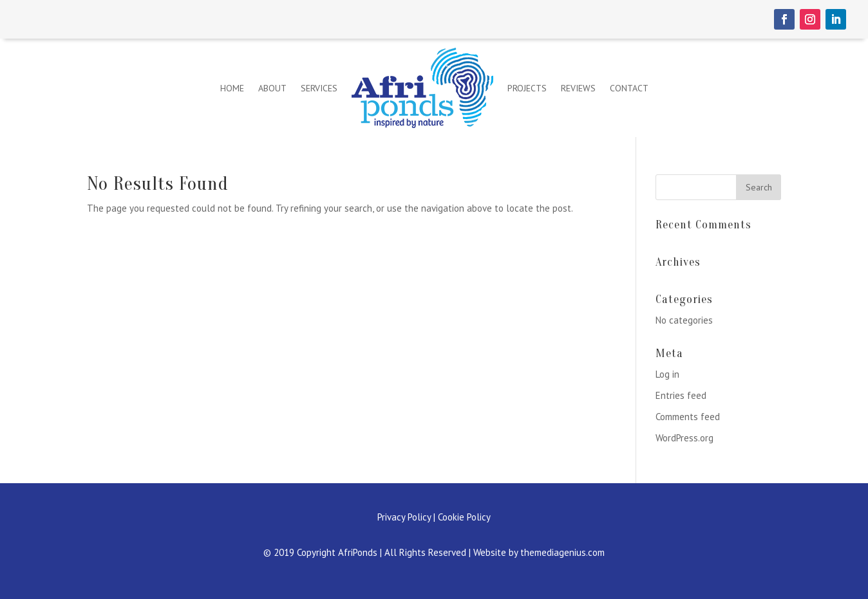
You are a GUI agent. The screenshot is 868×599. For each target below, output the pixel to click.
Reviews (578, 88)
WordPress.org (684, 438)
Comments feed (688, 417)
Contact (629, 88)
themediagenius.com (562, 552)
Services (319, 88)
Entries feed (681, 395)
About (272, 88)
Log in (667, 374)
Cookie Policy (464, 517)
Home (232, 88)
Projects (527, 88)
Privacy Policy (404, 517)
